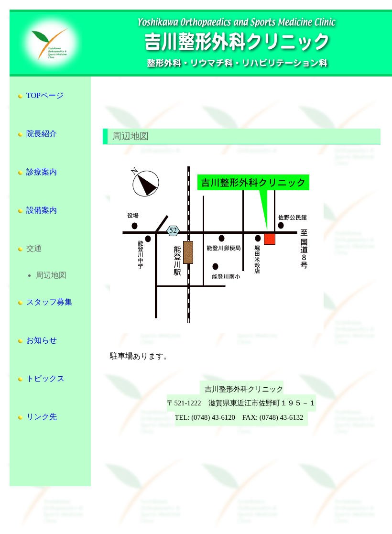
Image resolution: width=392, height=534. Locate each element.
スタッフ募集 (44, 302)
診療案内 (37, 172)
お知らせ (37, 340)
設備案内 (37, 210)
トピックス (41, 378)
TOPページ (40, 95)
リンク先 (37, 417)
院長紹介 (37, 134)
